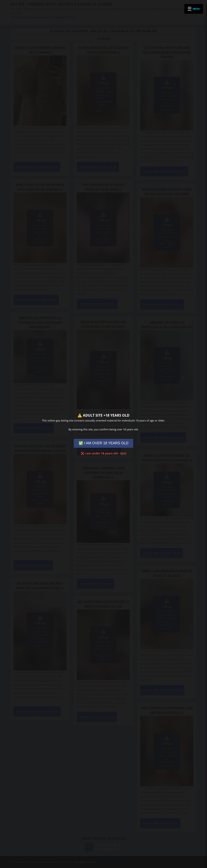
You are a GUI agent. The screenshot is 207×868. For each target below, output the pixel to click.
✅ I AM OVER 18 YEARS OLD (104, 443)
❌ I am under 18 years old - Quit (103, 453)
